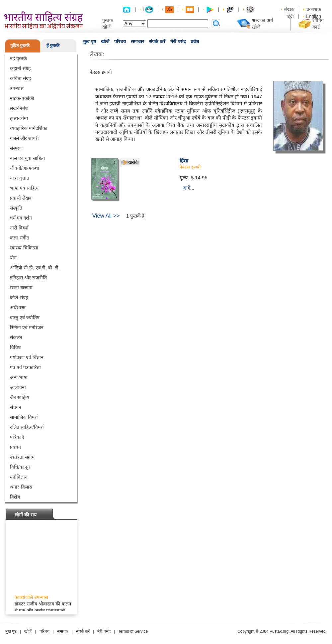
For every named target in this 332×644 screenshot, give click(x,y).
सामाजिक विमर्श (24, 417)
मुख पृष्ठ (89, 42)
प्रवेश (195, 42)
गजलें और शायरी (24, 138)
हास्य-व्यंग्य (19, 118)
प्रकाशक (314, 9)
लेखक (289, 9)
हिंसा (184, 161)
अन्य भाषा (19, 377)
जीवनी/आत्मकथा (25, 168)
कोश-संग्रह (19, 298)
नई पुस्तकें (18, 58)
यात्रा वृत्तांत (20, 178)
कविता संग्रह (20, 78)
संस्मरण (16, 148)
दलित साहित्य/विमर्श (27, 427)
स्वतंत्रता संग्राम (22, 457)
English (313, 16)
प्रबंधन (15, 447)
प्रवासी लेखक (21, 198)
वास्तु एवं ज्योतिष (25, 318)
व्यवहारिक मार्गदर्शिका (29, 128)
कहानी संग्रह (20, 68)
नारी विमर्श (19, 228)
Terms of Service (133, 631)
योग (13, 258)
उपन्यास (17, 88)
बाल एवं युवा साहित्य (27, 158)
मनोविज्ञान (19, 477)
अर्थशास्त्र (18, 308)
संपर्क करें (157, 42)
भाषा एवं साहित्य (24, 188)
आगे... (189, 188)
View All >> (106, 216)
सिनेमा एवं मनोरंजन (27, 327)
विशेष (15, 497)
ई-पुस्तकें (53, 46)
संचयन (16, 407)
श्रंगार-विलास (21, 487)
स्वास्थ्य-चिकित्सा (24, 248)
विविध (15, 347)
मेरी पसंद (178, 42)
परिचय (120, 42)
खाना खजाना (21, 288)
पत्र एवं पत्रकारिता (25, 367)
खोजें (105, 42)
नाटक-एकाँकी (22, 98)
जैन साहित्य (20, 397)
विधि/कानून (20, 467)
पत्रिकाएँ (17, 437)
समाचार (137, 42)
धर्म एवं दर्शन (21, 218)
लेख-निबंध (19, 108)
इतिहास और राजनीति (28, 278)
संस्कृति (16, 208)
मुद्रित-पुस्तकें (20, 46)
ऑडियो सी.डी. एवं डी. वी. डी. (35, 268)
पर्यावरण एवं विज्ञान (27, 357)
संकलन (16, 337)
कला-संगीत (20, 238)
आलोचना (18, 387)
